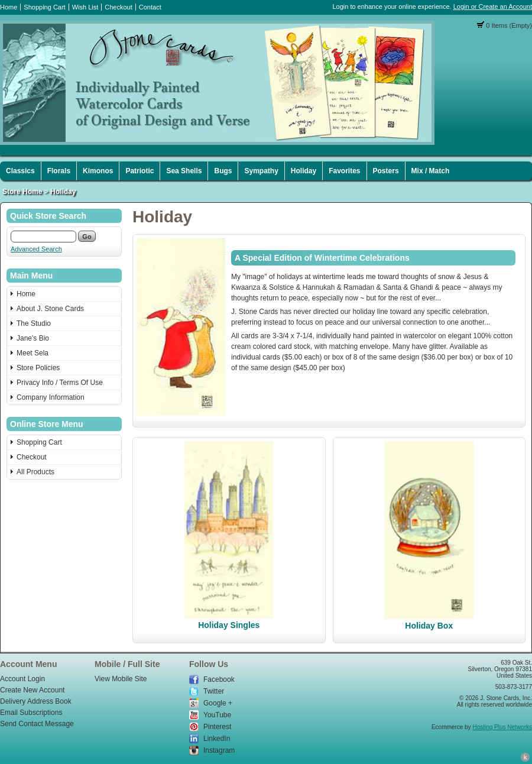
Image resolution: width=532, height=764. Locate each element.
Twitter (214, 691)
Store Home (22, 192)
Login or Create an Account (493, 7)
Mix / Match (431, 171)
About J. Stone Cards (50, 309)
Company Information (51, 397)
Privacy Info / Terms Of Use (60, 383)
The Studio (34, 323)
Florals (59, 171)
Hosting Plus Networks (502, 727)
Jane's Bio (33, 338)
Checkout (118, 7)
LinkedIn (217, 739)
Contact (150, 7)
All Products (35, 472)
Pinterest (217, 727)
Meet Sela (33, 353)
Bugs (223, 171)
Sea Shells (184, 171)
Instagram (219, 750)
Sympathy (261, 171)
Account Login (22, 679)
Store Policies (38, 368)
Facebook (219, 679)
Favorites (344, 171)
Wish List (85, 7)
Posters (386, 171)
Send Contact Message (37, 724)
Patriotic (140, 171)
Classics (20, 171)
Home (9, 7)
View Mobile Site (121, 679)
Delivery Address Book (36, 701)
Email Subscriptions (31, 713)
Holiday (304, 171)
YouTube (217, 715)
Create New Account (32, 690)
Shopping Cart (44, 7)
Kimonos (98, 171)
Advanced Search (36, 249)
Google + (218, 703)
